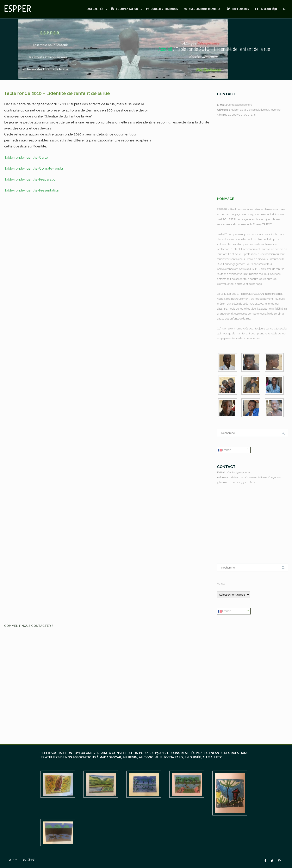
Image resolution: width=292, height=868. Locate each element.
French (225, 450)
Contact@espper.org (240, 105)
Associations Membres (202, 9)
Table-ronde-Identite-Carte (26, 157)
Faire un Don (266, 9)
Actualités (95, 9)
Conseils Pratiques (162, 9)
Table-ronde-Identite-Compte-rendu (33, 168)
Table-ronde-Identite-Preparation (31, 179)
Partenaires (238, 9)
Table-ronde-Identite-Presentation (32, 190)
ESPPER (18, 9)
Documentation (125, 9)
